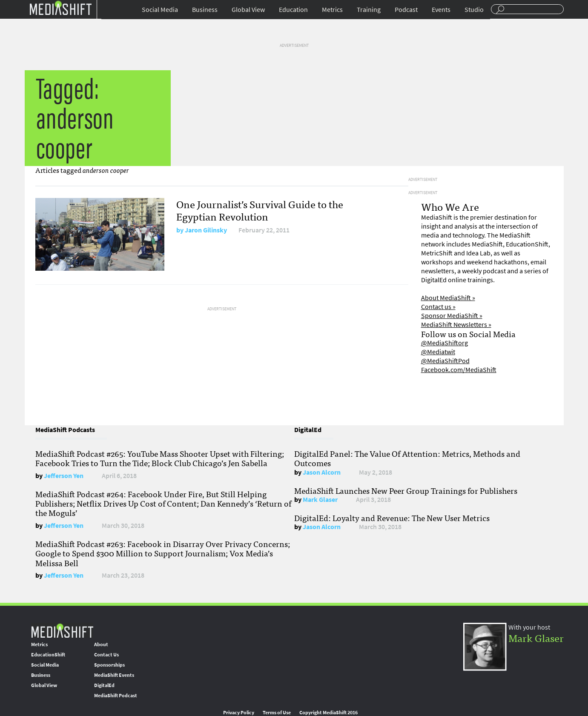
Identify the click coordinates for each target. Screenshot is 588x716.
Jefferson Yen (64, 476)
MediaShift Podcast (116, 696)
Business (205, 10)
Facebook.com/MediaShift (459, 370)
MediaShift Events (114, 675)
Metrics (332, 10)
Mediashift (60, 7)
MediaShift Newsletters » (456, 325)
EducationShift (48, 655)
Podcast (406, 10)
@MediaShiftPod (445, 361)
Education (293, 10)
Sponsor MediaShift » (452, 316)
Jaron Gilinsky (206, 230)
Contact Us (106, 655)
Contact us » (438, 307)
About (101, 644)
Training (369, 10)
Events (441, 10)
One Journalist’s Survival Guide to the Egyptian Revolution (260, 210)
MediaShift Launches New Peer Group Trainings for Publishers (406, 490)
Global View (248, 10)
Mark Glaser (320, 500)
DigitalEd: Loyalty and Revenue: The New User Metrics (392, 518)
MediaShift (62, 630)
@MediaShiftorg (445, 343)
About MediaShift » (448, 298)
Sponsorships (109, 665)
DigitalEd (104, 685)
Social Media (160, 10)
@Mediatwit (438, 352)
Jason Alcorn (322, 472)
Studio (474, 10)
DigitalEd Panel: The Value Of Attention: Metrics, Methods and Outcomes (407, 458)
